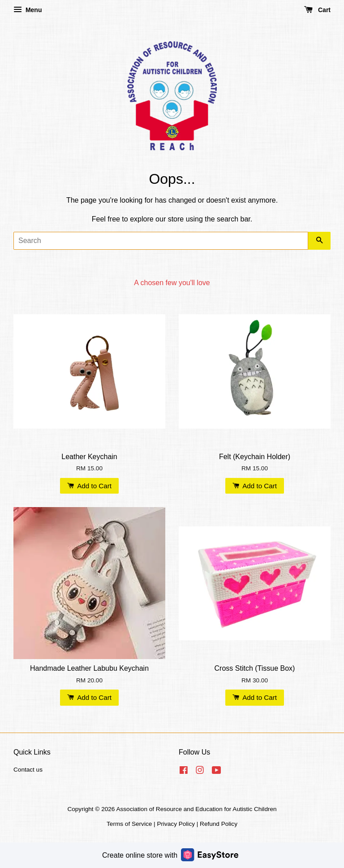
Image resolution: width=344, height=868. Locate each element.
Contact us (28, 770)
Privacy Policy (176, 824)
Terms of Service (129, 824)
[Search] (161, 241)
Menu (28, 10)
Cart (317, 10)
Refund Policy (219, 824)
